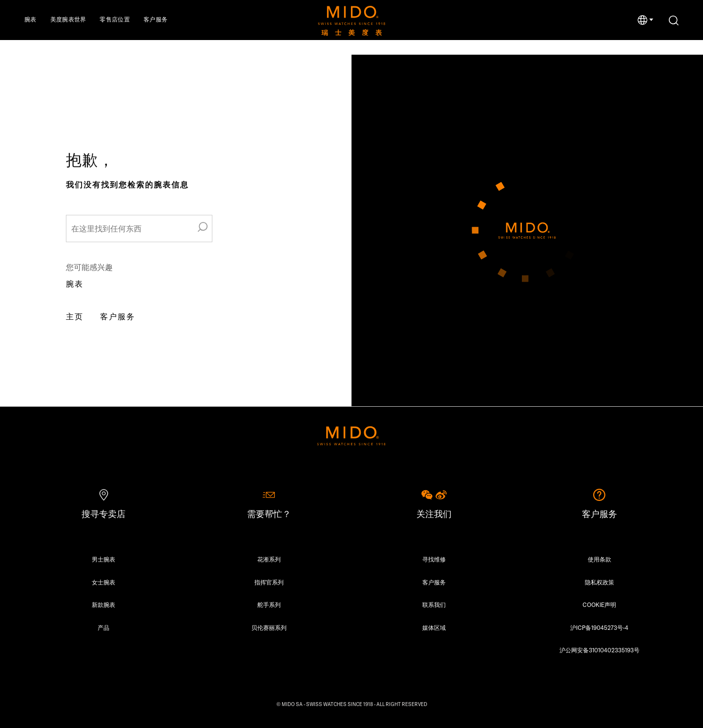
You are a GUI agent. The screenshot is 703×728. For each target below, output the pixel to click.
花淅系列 (269, 559)
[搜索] (674, 21)
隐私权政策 (600, 582)
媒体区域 (434, 628)
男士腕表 (103, 559)
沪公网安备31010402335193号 (600, 650)
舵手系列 (269, 605)
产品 (103, 628)
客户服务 (118, 316)
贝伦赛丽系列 (269, 628)
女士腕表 (103, 582)
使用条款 (600, 559)
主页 (75, 316)
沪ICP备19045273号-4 (599, 628)
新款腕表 (103, 605)
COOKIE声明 (599, 605)
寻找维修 (434, 559)
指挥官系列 (269, 582)
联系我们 (434, 605)
